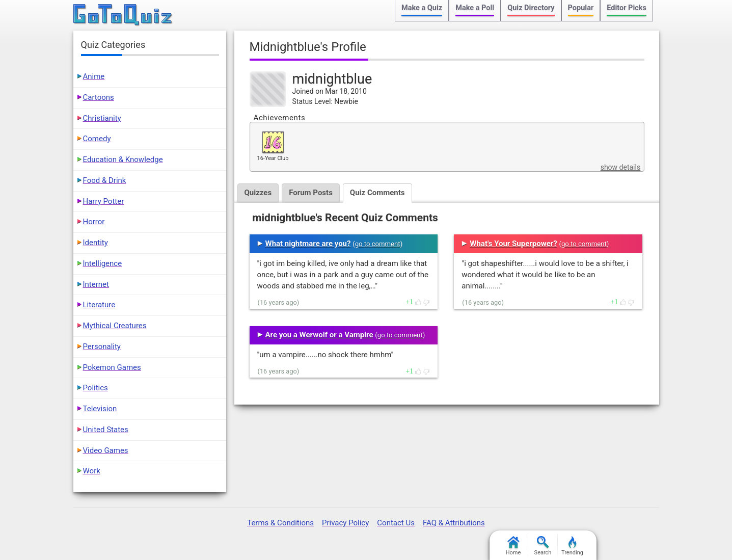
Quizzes (258, 193)
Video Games (106, 450)
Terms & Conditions (280, 523)
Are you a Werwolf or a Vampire (319, 335)
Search (543, 546)
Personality (102, 346)
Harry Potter (104, 201)
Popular (581, 8)
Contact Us (396, 523)
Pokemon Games (112, 367)
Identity (96, 243)
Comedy (97, 139)
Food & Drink (105, 180)
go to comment (378, 244)
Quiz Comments (377, 193)
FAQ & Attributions (454, 523)
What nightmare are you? (308, 244)
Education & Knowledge (123, 159)
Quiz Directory (531, 8)
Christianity (102, 118)
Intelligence (103, 263)
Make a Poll (475, 8)
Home (513, 546)
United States (106, 430)
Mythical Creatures (115, 326)
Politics (96, 388)
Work (92, 471)
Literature (99, 305)
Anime (94, 76)
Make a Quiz (422, 8)
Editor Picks (627, 8)
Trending (572, 546)
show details (620, 167)
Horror (94, 222)
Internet (96, 284)
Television (100, 409)
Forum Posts (311, 193)
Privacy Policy (345, 523)
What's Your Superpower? (513, 244)
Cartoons (99, 97)
